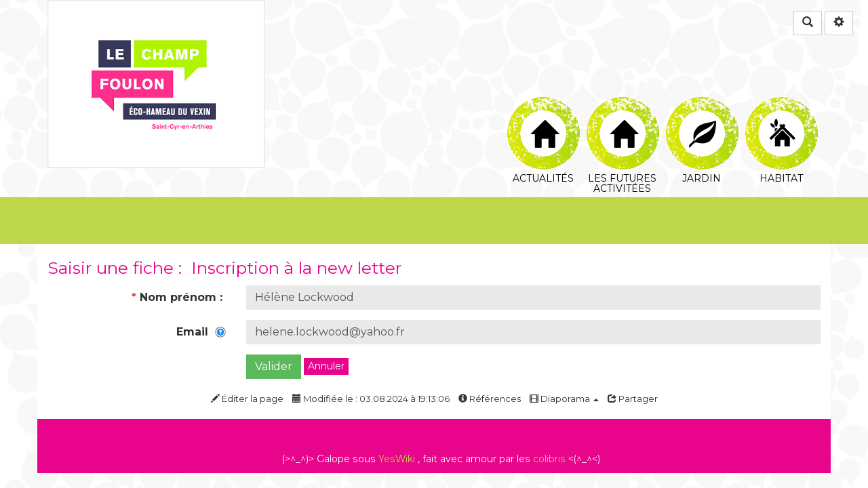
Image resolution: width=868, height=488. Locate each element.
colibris (549, 459)
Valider (274, 366)
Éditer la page (247, 399)
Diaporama (564, 399)
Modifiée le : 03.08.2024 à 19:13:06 (371, 399)
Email (201, 332)
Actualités (544, 113)
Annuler (326, 366)
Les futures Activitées (623, 113)
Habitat (782, 113)
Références (490, 399)
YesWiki (397, 459)
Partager (633, 399)
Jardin (702, 113)
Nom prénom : (179, 297)
